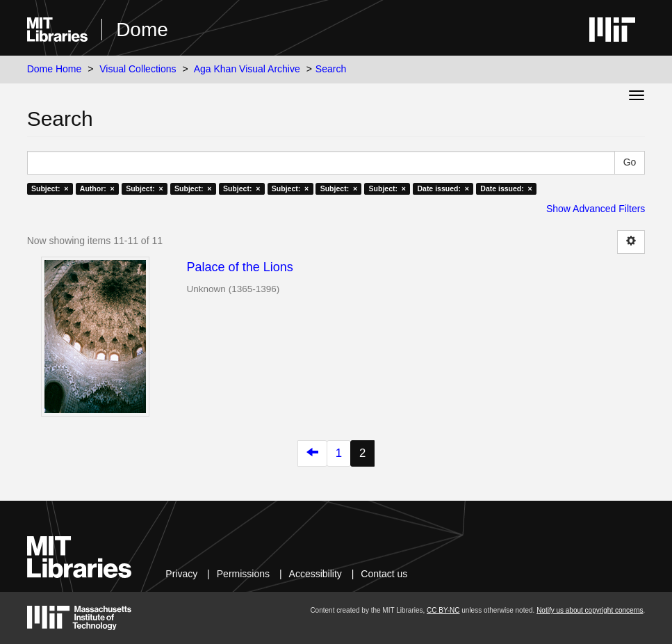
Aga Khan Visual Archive (247, 69)
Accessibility (315, 574)
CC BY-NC (443, 610)
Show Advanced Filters (596, 209)
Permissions (243, 574)
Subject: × (50, 188)
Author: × (97, 188)
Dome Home (55, 69)
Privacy (181, 574)
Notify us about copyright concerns (590, 610)
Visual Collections (138, 69)
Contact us (384, 574)
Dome (142, 30)
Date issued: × (443, 188)
